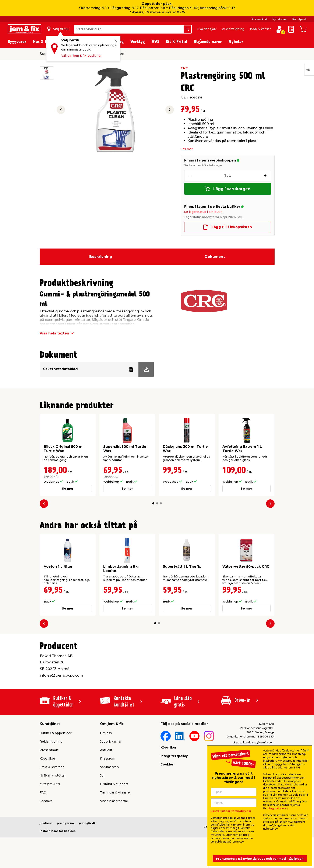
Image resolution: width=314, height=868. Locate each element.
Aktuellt (106, 750)
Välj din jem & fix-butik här (81, 56)
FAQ (43, 792)
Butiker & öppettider (56, 733)
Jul (102, 775)
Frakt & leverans (52, 767)
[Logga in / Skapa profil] (279, 29)
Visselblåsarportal (114, 801)
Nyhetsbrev (280, 19)
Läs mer (187, 149)
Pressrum (108, 758)
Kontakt (46, 801)
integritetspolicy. (278, 808)
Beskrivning (101, 257)
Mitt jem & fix (50, 784)
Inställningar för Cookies (58, 831)
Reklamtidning (233, 29)
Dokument (215, 257)
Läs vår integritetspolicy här (231, 811)
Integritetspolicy (174, 756)
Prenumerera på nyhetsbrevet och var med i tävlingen (260, 859)
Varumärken (109, 767)
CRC (184, 68)
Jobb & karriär (260, 29)
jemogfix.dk (87, 823)
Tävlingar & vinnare (115, 792)
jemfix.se (46, 823)
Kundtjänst (299, 19)
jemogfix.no (66, 823)
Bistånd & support (114, 784)
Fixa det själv (207, 29)
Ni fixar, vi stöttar (53, 775)
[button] (153, 503)
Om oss (106, 733)
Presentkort (260, 19)
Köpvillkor (47, 758)
